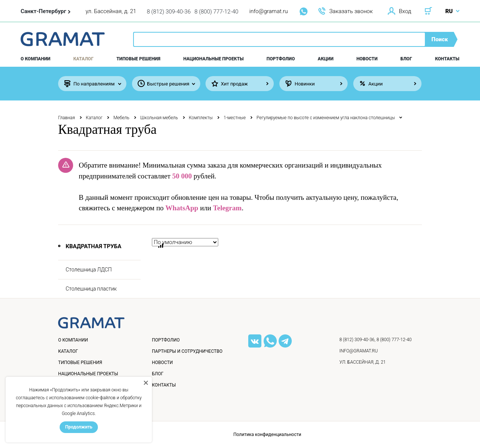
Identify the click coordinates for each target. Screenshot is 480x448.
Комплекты (201, 118)
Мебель (121, 118)
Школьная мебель (159, 118)
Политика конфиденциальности (267, 435)
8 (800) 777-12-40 (217, 12)
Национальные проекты (214, 59)
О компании (35, 59)
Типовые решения (139, 59)
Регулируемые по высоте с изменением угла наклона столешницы (326, 118)
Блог (406, 59)
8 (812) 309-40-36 (169, 12)
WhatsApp (182, 208)
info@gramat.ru (269, 11)
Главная (67, 118)
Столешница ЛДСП (89, 270)
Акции (325, 59)
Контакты (447, 59)
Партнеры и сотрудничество (187, 351)
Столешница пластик (91, 289)
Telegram (227, 208)
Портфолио (281, 59)
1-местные (235, 118)
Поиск (440, 39)
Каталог (84, 59)
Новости (367, 59)
